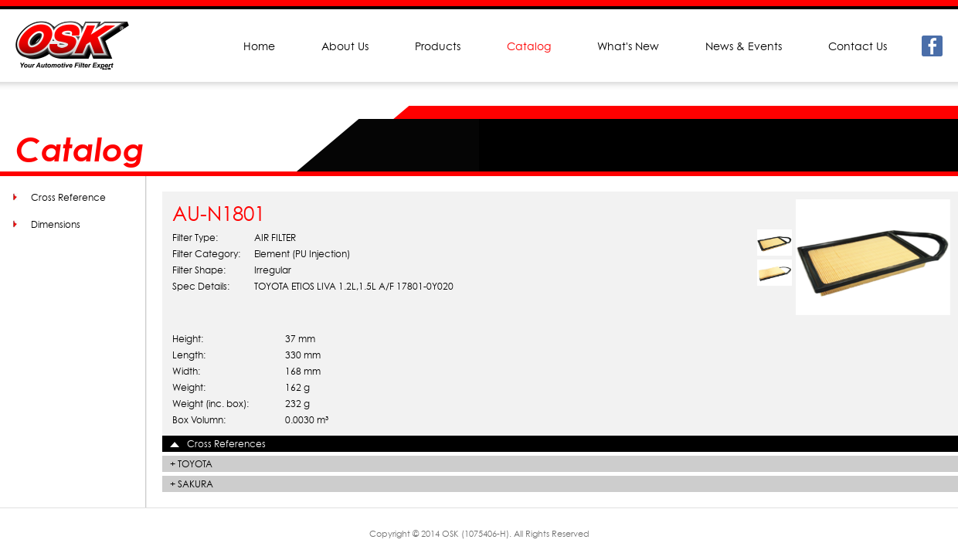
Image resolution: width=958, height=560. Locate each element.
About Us (345, 46)
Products (438, 46)
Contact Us (858, 46)
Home (259, 46)
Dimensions (56, 224)
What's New (628, 46)
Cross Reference (68, 197)
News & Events (744, 46)
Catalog (529, 46)
